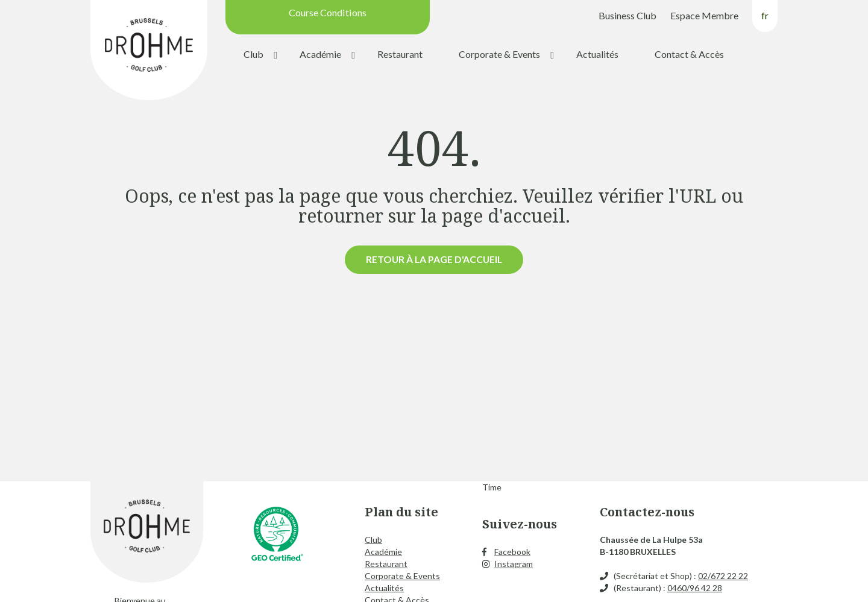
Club (253, 54)
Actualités (597, 54)
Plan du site (401, 512)
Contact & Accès (689, 54)
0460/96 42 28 (695, 588)
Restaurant (400, 54)
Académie (320, 54)
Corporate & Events (499, 54)
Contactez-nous (647, 512)
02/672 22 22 (723, 576)
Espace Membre (704, 15)
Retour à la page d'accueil (434, 259)
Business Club (627, 15)
